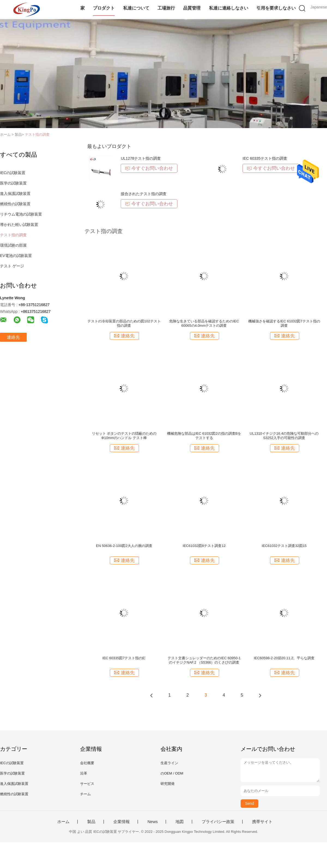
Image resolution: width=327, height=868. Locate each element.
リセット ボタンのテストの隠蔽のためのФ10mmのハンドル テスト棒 (124, 436)
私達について (136, 8)
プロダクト (104, 8)
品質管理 (192, 8)
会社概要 (87, 763)
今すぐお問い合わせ (149, 168)
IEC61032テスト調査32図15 (284, 546)
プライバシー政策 (218, 822)
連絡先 (13, 337)
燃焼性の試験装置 (15, 204)
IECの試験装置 (13, 173)
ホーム (63, 822)
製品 (91, 822)
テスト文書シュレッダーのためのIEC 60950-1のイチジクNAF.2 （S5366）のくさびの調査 (204, 660)
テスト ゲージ (12, 266)
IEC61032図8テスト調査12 (204, 546)
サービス (87, 784)
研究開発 (168, 784)
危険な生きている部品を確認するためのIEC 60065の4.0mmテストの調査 (204, 323)
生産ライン (169, 763)
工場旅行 (166, 8)
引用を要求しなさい (276, 8)
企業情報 (122, 822)
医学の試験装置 (13, 183)
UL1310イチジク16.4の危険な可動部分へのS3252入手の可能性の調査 (284, 436)
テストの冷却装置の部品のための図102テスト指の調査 (124, 323)
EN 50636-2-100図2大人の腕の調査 (124, 546)
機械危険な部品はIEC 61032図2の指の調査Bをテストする (204, 436)
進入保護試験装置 (15, 193)
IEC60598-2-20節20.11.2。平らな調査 (284, 658)
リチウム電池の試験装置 (21, 214)
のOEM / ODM (172, 773)
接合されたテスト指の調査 (144, 194)
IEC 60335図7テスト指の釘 (124, 658)
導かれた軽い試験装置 (19, 225)
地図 (180, 822)
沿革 (84, 773)
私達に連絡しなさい (229, 8)
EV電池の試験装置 (16, 256)
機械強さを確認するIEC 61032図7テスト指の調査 (284, 323)
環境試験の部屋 (13, 245)
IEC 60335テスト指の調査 (265, 158)
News (153, 822)
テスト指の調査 (37, 134)
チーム (85, 794)
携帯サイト (262, 822)
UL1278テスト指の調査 (141, 158)
